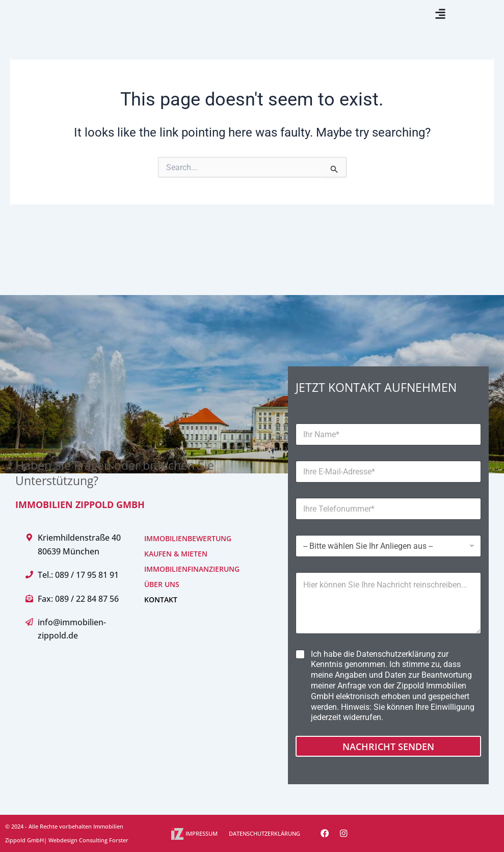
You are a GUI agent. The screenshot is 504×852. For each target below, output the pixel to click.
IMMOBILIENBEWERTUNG (188, 539)
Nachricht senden (388, 747)
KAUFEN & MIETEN (176, 554)
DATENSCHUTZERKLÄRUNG (264, 833)
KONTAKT (161, 600)
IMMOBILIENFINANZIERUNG (192, 569)
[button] (440, 26)
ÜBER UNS (162, 585)
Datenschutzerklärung (396, 654)
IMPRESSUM (202, 833)
